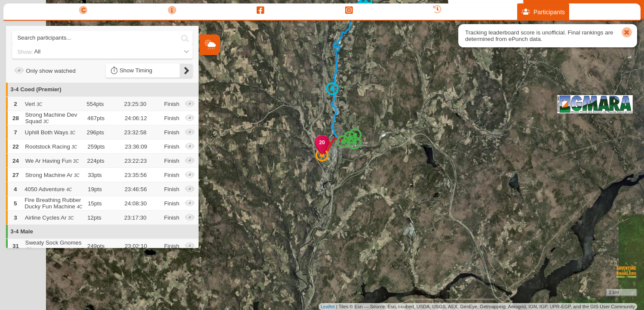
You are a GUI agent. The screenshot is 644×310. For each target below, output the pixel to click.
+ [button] (207, 95)
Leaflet (328, 307)
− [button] (207, 109)
